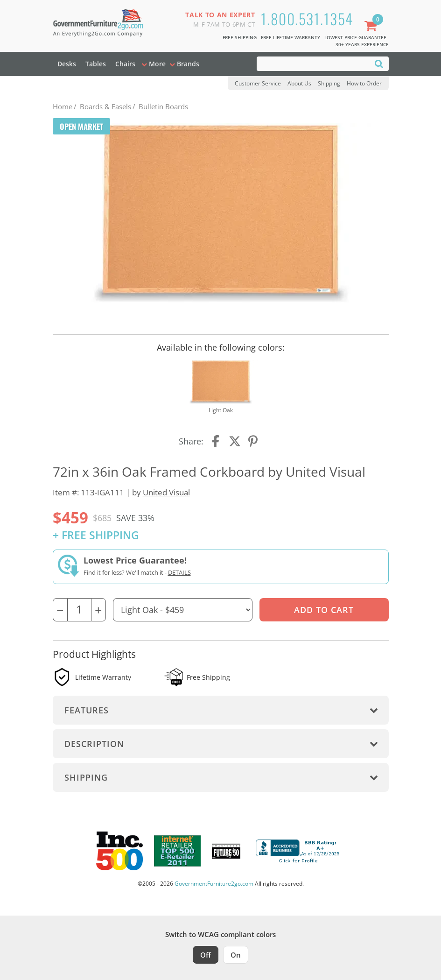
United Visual (166, 492)
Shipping (329, 83)
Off (206, 955)
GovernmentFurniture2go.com (214, 884)
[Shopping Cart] (372, 27)
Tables (96, 64)
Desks (67, 64)
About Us (299, 83)
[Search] (379, 63)
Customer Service (258, 83)
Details (179, 572)
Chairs (125, 64)
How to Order (364, 83)
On (236, 955)
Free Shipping (240, 37)
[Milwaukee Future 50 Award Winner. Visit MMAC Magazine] (226, 851)
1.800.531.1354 (307, 18)
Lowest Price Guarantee (355, 37)
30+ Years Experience (362, 44)
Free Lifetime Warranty (290, 37)
